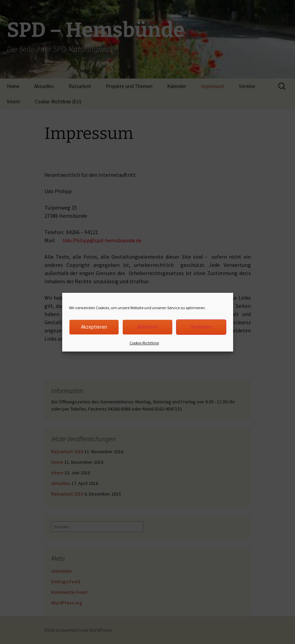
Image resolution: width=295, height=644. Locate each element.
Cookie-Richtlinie (144, 343)
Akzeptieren (94, 327)
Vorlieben (201, 327)
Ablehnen (147, 327)
